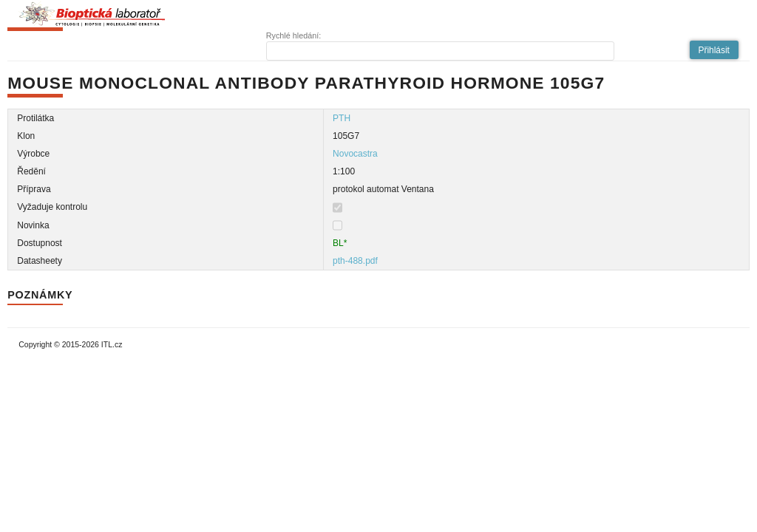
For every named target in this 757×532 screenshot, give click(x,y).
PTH (342, 118)
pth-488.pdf (355, 261)
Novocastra (355, 154)
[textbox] (441, 51)
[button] (714, 50)
